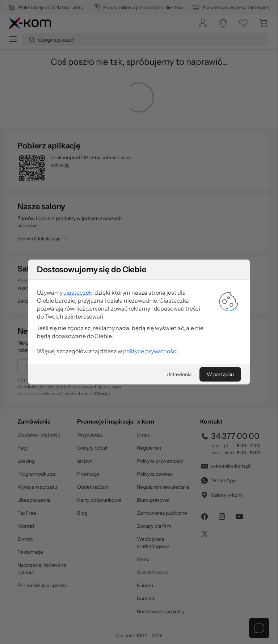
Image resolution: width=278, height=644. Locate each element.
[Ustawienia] (179, 374)
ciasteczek (78, 292)
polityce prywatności (150, 351)
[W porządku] (220, 374)
